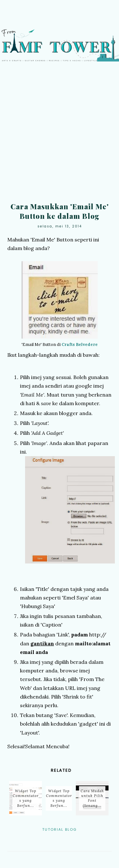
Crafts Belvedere (80, 344)
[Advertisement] (60, 134)
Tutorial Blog (60, 829)
